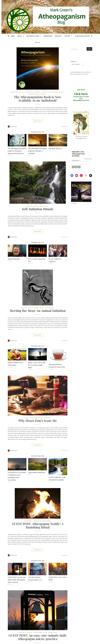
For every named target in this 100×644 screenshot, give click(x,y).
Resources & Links (33, 36)
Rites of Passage (53, 92)
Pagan (26, 418)
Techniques (29, 92)
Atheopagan (33, 418)
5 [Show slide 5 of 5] (76, 203)
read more (38, 121)
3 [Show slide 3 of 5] (74, 203)
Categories (74, 61)
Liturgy (44, 92)
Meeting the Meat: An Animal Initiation (38, 311)
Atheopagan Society (82, 36)
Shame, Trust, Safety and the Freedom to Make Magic (37, 365)
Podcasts (58, 36)
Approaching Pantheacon (37, 472)
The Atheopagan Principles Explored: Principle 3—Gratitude (37, 151)
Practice (22, 92)
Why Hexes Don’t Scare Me (38, 420)
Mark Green (14, 126)
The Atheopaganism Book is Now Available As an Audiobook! (38, 99)
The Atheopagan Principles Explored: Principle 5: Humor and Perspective (17, 151)
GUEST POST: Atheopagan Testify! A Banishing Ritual (38, 525)
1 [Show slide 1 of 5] (72, 203)
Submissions (48, 36)
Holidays (37, 92)
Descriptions (34, 94)
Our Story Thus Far (55, 148)
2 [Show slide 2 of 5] (73, 203)
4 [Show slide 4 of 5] (75, 203)
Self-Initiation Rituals (38, 209)
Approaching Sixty (14, 259)
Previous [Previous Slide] (87, 204)
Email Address (76, 161)
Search (89, 49)
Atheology (43, 94)
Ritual (62, 92)
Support (67, 36)
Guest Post (28, 521)
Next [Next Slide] (90, 204)
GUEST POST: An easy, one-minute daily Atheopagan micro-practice (17, 580)
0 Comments (64, 127)
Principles (14, 92)
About (20, 36)
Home (13, 36)
